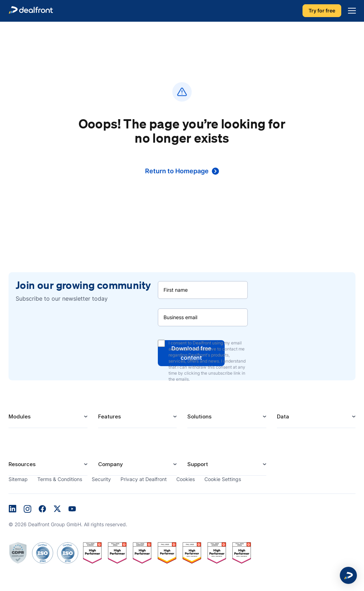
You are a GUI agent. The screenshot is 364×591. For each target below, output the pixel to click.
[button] (348, 575)
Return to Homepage (182, 171)
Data (316, 416)
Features (138, 416)
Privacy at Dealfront (144, 479)
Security (101, 479)
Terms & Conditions (60, 479)
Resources (48, 464)
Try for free (322, 11)
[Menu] (350, 11)
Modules (48, 416)
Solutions (227, 416)
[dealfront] (31, 11)
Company (138, 464)
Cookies (186, 479)
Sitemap (18, 479)
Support (227, 464)
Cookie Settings (223, 479)
